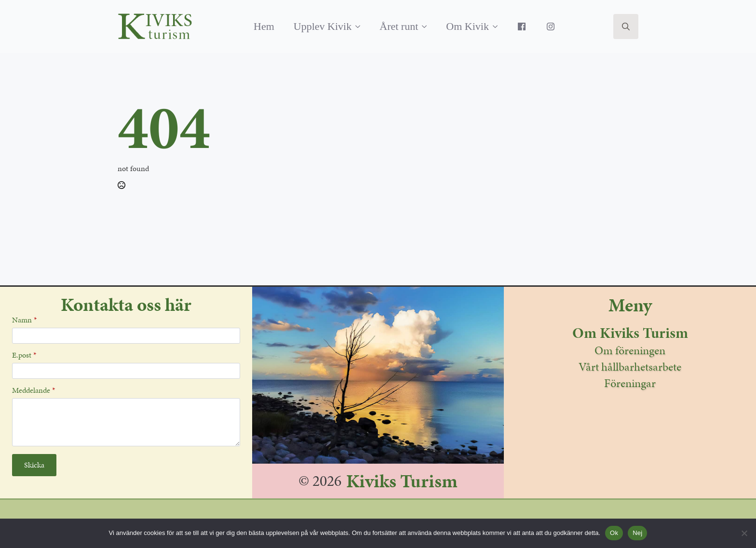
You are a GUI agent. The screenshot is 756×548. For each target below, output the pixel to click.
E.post (24, 355)
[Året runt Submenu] (427, 27)
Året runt (399, 26)
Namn (24, 320)
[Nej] (744, 533)
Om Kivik (467, 26)
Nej (637, 533)
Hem (264, 26)
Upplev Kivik (323, 26)
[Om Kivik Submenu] (498, 27)
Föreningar (630, 383)
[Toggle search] (626, 27)
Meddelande (34, 390)
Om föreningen (630, 350)
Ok (614, 533)
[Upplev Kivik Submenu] (361, 27)
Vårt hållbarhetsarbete (630, 367)
